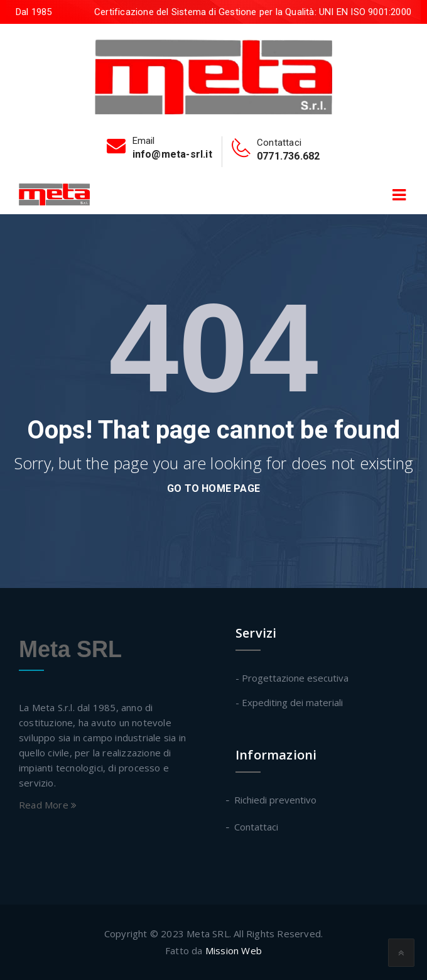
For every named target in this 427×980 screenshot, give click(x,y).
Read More (48, 805)
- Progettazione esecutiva (292, 678)
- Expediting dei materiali (289, 702)
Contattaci (257, 827)
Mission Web (234, 950)
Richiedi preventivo (276, 800)
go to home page (213, 488)
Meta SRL (70, 649)
